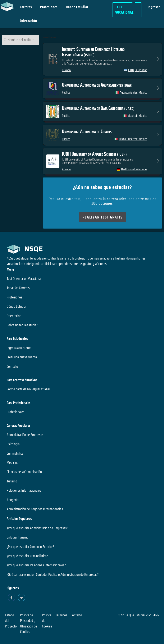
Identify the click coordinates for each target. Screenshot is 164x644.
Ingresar (154, 7)
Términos (61, 615)
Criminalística (15, 453)
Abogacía (13, 500)
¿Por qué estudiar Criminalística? (27, 556)
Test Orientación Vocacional (24, 279)
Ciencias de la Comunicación (24, 472)
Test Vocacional (124, 10)
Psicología (13, 444)
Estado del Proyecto (11, 621)
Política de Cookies (47, 621)
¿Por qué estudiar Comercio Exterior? (30, 547)
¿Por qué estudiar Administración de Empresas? (37, 528)
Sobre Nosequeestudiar (22, 325)
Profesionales (16, 412)
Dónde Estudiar (77, 7)
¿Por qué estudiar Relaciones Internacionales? (36, 565)
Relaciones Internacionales (24, 490)
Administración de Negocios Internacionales (35, 509)
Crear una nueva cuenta (22, 357)
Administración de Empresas (25, 435)
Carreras (26, 7)
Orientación (28, 21)
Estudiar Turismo (18, 537)
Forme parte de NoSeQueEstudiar (28, 389)
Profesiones (49, 7)
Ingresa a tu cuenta (19, 348)
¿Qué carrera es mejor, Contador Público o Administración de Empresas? (53, 575)
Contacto (12, 366)
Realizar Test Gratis (102, 217)
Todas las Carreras (18, 288)
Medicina (12, 463)
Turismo (12, 481)
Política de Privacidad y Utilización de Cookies (29, 623)
